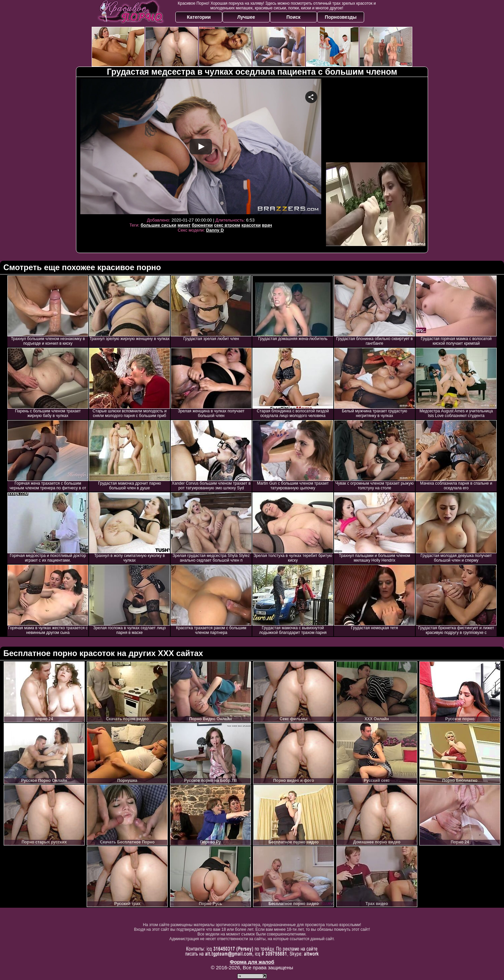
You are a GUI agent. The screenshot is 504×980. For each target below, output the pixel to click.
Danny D (215, 230)
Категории (199, 17)
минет (184, 225)
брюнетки (202, 225)
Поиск (293, 17)
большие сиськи (158, 225)
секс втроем (227, 225)
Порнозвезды (341, 17)
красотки (251, 225)
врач (267, 225)
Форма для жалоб (252, 962)
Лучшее (246, 17)
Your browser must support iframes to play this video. (201, 146)
